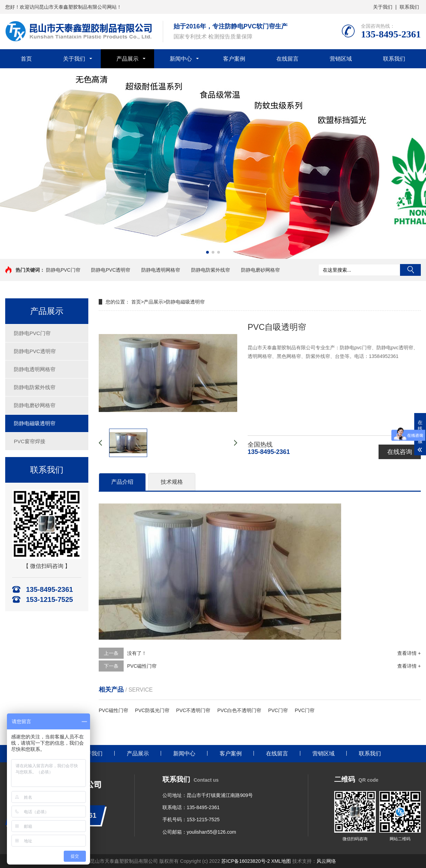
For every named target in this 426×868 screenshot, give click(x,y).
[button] (207, 252)
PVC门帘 (278, 710)
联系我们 (409, 7)
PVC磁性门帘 (142, 666)
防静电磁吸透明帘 (35, 423)
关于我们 (383, 7)
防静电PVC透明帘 (111, 270)
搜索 (410, 270)
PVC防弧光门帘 (152, 710)
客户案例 (234, 59)
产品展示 (127, 59)
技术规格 (172, 482)
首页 (26, 59)
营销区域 (341, 59)
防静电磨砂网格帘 (260, 270)
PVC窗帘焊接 (30, 441)
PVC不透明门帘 (193, 710)
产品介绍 (122, 482)
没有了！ (137, 653)
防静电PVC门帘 (63, 270)
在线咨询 (400, 452)
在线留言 (287, 59)
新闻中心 (181, 59)
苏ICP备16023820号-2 (246, 861)
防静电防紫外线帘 (211, 270)
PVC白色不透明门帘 (239, 710)
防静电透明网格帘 (161, 270)
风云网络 (326, 861)
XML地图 (281, 861)
